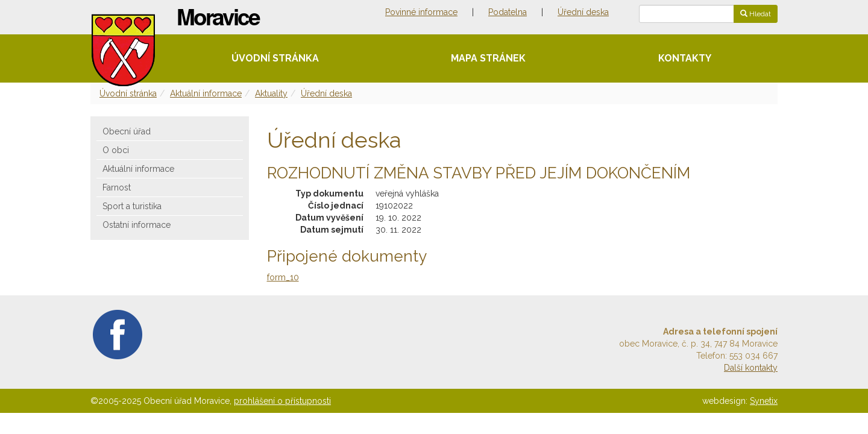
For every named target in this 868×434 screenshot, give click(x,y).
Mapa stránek (488, 58)
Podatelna (508, 12)
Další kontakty (751, 368)
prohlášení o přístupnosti (282, 401)
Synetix (764, 401)
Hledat (756, 14)
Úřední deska (583, 12)
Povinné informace (421, 12)
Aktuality (271, 93)
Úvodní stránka (275, 58)
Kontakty (685, 58)
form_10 (283, 277)
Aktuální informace (206, 93)
